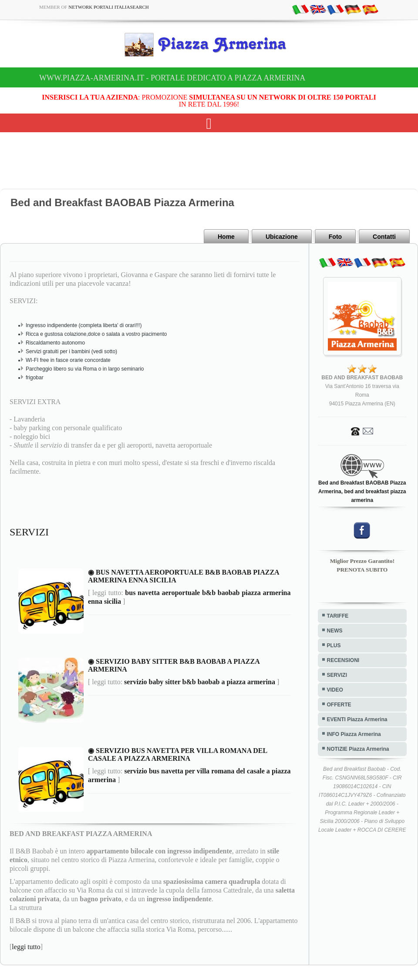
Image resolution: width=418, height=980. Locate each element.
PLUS (334, 646)
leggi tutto (26, 947)
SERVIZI (337, 675)
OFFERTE (339, 705)
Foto (335, 237)
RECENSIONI (343, 660)
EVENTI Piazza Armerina (357, 719)
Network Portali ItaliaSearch (109, 7)
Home (226, 237)
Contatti (384, 237)
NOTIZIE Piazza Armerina (358, 749)
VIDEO (335, 690)
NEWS (335, 631)
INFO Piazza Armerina (354, 734)
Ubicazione (282, 237)
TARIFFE (338, 616)
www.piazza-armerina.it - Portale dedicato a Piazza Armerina (172, 78)
